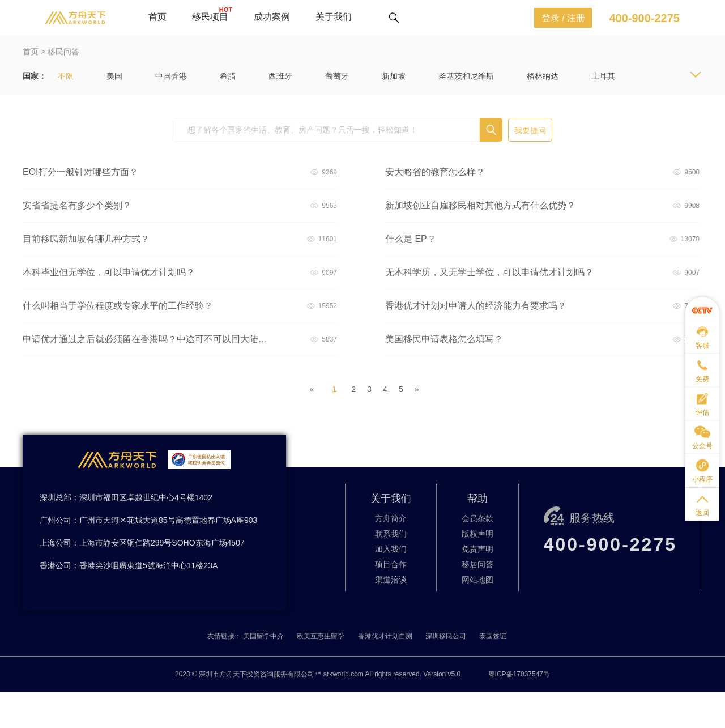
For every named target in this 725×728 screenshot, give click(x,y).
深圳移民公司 (446, 636)
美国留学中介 (263, 636)
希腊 (228, 76)
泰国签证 (493, 636)
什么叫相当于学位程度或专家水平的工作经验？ (118, 306)
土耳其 (603, 76)
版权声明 (477, 534)
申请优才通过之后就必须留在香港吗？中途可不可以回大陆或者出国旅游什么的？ (147, 339)
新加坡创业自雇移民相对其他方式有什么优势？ (480, 205)
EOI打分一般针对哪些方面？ (80, 172)
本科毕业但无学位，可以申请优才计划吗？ (109, 272)
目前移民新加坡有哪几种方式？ (86, 239)
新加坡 (394, 76)
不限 (66, 76)
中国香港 (171, 76)
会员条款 (477, 518)
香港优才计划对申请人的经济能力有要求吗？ (476, 306)
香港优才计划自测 (385, 636)
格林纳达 (543, 76)
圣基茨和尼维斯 (466, 76)
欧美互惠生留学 (321, 636)
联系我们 (391, 534)
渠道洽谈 (391, 580)
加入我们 (391, 549)
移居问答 (477, 564)
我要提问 (530, 130)
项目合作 (391, 564)
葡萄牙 (337, 76)
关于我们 (334, 17)
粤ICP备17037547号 (519, 674)
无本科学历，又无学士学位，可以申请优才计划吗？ (489, 272)
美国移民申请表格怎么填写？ (444, 339)
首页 (157, 17)
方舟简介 (391, 518)
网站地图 (477, 580)
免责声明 (477, 549)
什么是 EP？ (411, 239)
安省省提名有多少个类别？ (77, 205)
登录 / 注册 (563, 18)
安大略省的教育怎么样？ (435, 172)
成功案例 (272, 17)
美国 (114, 76)
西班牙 (280, 76)
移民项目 (210, 17)
